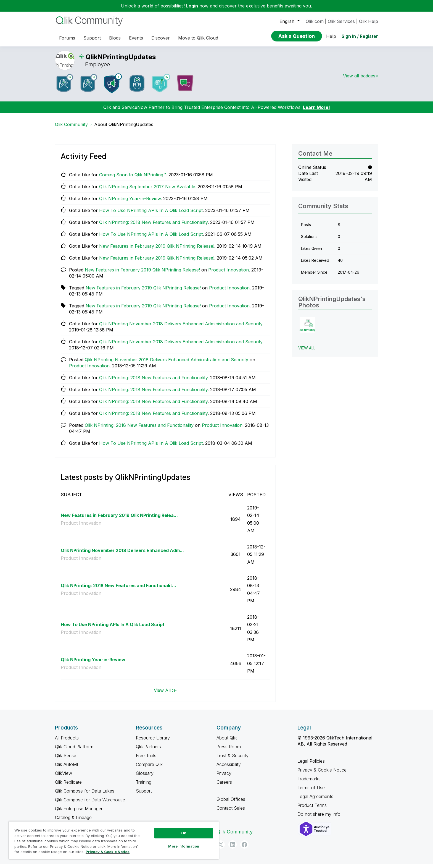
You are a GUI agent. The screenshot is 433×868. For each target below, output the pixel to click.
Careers (224, 786)
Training (144, 786)
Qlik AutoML (67, 768)
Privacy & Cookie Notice (322, 774)
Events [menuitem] (136, 38)
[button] (307, 329)
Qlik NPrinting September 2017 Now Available (147, 191)
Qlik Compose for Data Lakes (85, 795)
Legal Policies (311, 765)
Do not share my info (320, 818)
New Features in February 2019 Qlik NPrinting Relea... (119, 519)
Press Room (229, 751)
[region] (114, 840)
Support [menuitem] (92, 38)
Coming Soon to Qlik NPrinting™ (133, 179)
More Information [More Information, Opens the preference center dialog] (184, 846)
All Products (67, 742)
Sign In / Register (360, 36)
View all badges (359, 80)
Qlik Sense (66, 760)
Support (144, 795)
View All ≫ (165, 694)
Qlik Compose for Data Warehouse (90, 804)
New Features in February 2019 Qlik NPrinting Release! (157, 250)
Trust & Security (233, 760)
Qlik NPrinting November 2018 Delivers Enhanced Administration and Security (181, 328)
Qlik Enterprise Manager (79, 813)
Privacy (224, 777)
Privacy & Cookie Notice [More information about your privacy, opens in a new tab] (108, 852)
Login (192, 6)
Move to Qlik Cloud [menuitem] (198, 38)
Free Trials (146, 760)
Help (331, 36)
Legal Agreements (315, 801)
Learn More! (316, 111)
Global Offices (231, 803)
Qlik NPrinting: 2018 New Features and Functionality (153, 226)
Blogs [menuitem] (115, 38)
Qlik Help (369, 21)
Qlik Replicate (68, 786)
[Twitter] (221, 849)
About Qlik (227, 742)
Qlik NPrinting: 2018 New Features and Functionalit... (118, 590)
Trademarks (309, 783)
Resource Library (153, 742)
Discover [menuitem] (161, 38)
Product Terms (312, 809)
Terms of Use (311, 792)
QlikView (64, 777)
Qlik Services (341, 21)
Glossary (145, 777)
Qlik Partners (148, 751)
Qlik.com (315, 21)
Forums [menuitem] (67, 38)
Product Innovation (229, 274)
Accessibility (229, 768)
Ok (184, 833)
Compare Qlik (149, 768)
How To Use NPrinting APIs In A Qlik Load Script (151, 215)
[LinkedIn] (233, 849)
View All (307, 352)
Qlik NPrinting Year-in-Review (130, 203)
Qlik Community (71, 129)
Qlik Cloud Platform (74, 751)
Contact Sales (231, 812)
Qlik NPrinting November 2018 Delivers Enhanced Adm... (122, 555)
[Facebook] (244, 849)
